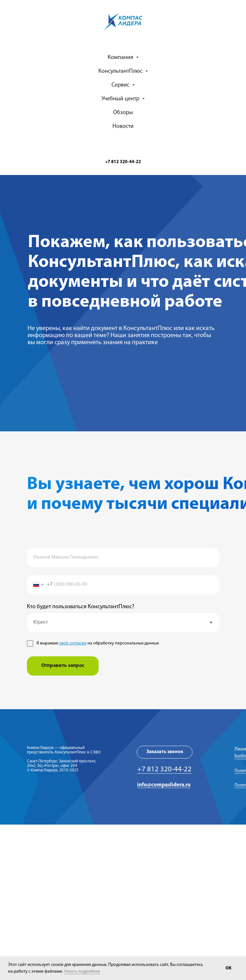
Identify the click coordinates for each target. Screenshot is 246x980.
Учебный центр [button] (121, 99)
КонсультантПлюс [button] (121, 71)
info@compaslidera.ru (164, 785)
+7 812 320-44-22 (164, 770)
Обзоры (123, 113)
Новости (123, 126)
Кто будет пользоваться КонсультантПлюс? (81, 607)
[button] (165, 752)
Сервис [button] (121, 85)
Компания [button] (121, 58)
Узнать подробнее (82, 972)
